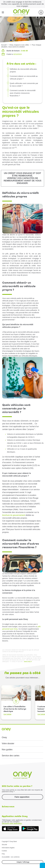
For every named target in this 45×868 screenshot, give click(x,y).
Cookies (4, 851)
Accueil (4, 45)
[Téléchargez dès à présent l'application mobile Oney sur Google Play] (30, 829)
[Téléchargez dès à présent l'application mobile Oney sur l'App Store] (11, 829)
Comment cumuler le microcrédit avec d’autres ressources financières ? (23, 93)
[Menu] (3, 12)
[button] (42, 865)
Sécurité (4, 845)
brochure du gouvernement (14, 515)
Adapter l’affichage (23, 862)
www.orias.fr (28, 662)
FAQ (3, 854)
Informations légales (8, 848)
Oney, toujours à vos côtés (19, 45)
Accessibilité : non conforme (11, 857)
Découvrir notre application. (12, 823)
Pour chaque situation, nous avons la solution (21, 46)
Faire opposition (22, 797)
